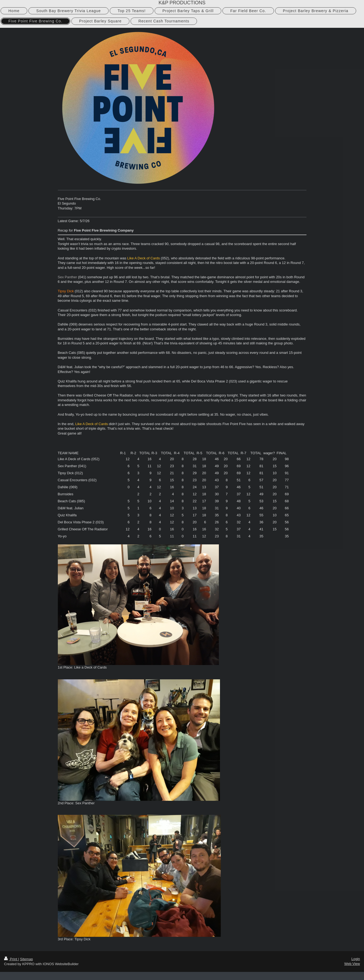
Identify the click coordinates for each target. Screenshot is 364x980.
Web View (352, 964)
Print (11, 959)
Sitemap (26, 959)
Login (356, 959)
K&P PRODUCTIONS (182, 3)
